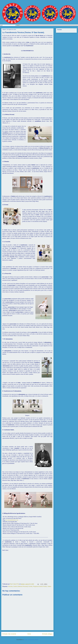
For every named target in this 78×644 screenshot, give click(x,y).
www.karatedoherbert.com (12, 520)
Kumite (30, 586)
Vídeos (49, 586)
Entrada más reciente (9, 634)
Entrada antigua (47, 634)
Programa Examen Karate (40, 586)
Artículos (10, 586)
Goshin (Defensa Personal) (21, 586)
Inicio (29, 634)
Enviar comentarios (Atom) (31, 640)
